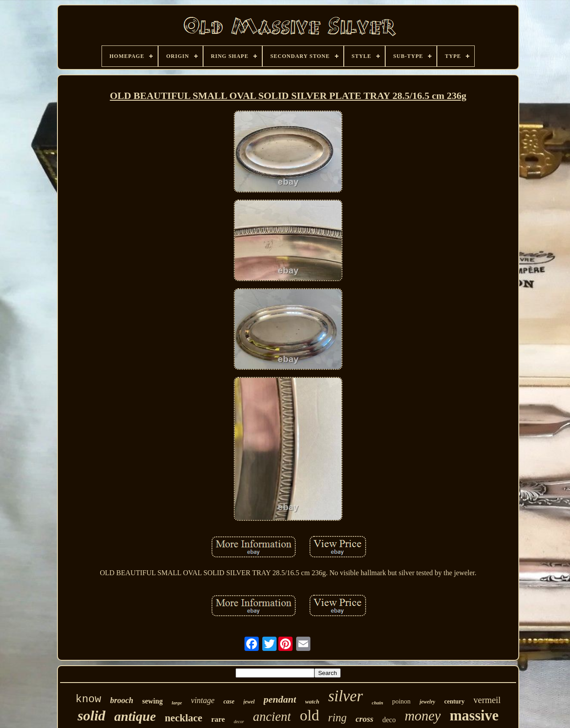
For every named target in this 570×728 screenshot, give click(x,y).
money (423, 716)
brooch (122, 700)
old (309, 715)
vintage (203, 700)
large (177, 703)
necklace (183, 718)
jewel (249, 702)
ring (338, 718)
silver (346, 696)
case (229, 701)
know (89, 699)
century (454, 701)
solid (91, 716)
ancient (272, 716)
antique (135, 716)
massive (474, 716)
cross (364, 719)
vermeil (487, 700)
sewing (152, 701)
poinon (401, 701)
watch (312, 701)
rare (218, 719)
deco (389, 720)
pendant (280, 699)
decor (239, 722)
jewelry (427, 702)
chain (378, 703)
